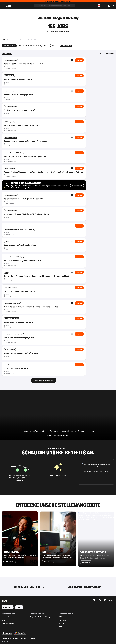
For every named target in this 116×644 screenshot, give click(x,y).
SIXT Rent (62, 617)
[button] (100, 6)
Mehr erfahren (10, 569)
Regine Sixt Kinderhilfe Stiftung (40, 617)
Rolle (44, 46)
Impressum (17, 638)
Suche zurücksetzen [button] (66, 46)
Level (53, 46)
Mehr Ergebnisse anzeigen (44, 380)
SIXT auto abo (64, 627)
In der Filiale (6, 617)
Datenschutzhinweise (28, 638)
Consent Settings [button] (7, 638)
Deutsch (7, 607)
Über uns (4, 627)
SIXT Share (63, 620)
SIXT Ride (62, 624)
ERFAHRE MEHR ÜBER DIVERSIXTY (85, 587)
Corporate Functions (8, 624)
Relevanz (110, 54)
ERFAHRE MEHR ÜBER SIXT (27, 587)
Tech (3, 620)
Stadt (21, 46)
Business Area (33, 46)
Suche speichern (7, 54)
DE (18, 607)
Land (8, 46)
